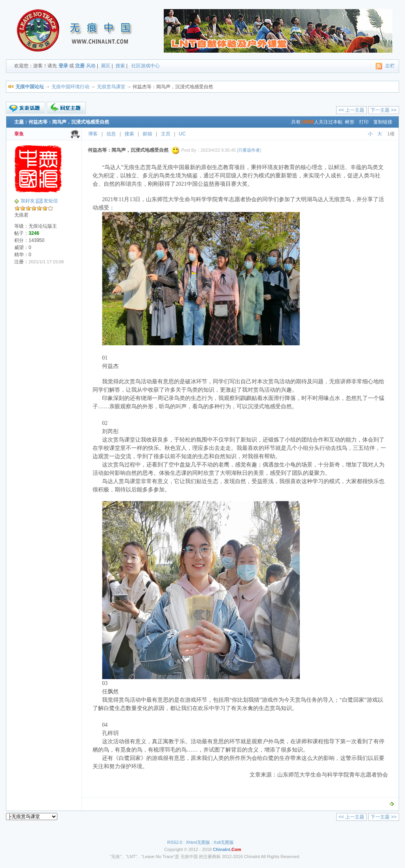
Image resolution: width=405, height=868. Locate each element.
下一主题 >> (383, 110)
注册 (80, 66)
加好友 (28, 201)
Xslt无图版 (224, 842)
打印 (364, 122)
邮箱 (148, 134)
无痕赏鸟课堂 (111, 87)
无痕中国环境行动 (70, 87)
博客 (93, 134)
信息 (111, 134)
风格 (91, 66)
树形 (350, 122)
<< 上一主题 (351, 110)
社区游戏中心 (146, 66)
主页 (166, 134)
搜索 (120, 66)
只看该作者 (249, 150)
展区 (106, 66)
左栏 (390, 66)
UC (182, 134)
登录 (63, 66)
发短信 (51, 201)
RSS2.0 (175, 842)
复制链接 (383, 122)
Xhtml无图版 (198, 842)
